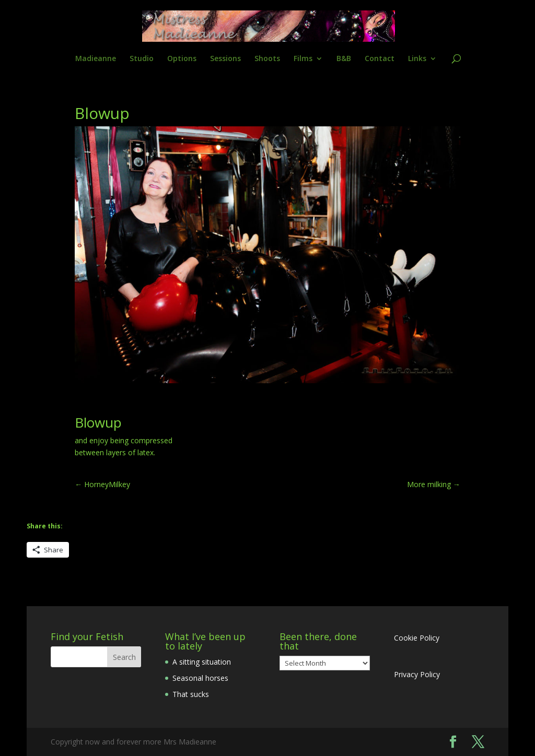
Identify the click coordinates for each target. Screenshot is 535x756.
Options (182, 59)
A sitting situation (202, 662)
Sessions (225, 59)
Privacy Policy (417, 674)
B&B (344, 59)
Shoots (267, 59)
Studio (142, 59)
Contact (380, 59)
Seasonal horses (200, 678)
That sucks (191, 694)
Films (303, 59)
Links (417, 59)
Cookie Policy (417, 638)
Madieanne (96, 59)
